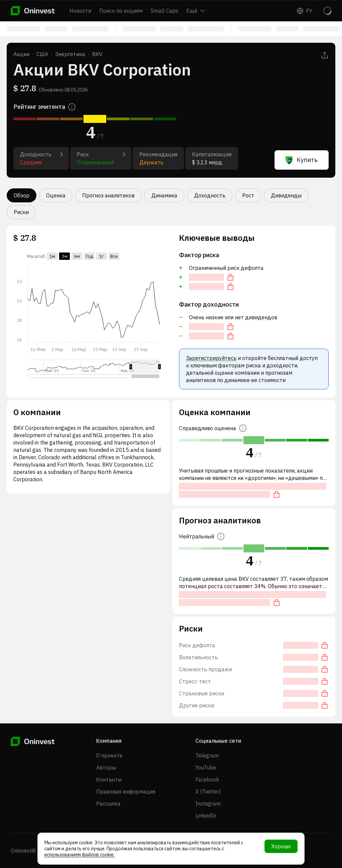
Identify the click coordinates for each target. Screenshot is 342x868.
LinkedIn (206, 816)
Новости (80, 11)
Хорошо (281, 846)
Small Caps (164, 11)
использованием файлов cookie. (79, 855)
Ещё (196, 11)
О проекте (109, 755)
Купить (302, 160)
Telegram (207, 755)
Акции (21, 54)
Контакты (109, 779)
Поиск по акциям (121, 11)
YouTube (206, 767)
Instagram (208, 804)
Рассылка (108, 804)
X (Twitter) (208, 792)
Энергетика (70, 54)
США (42, 54)
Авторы (106, 767)
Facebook (207, 779)
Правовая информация (126, 792)
